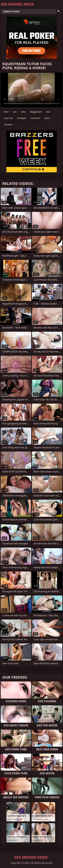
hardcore (35, 118)
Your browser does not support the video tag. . (32, 90)
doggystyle (36, 112)
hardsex (8, 124)
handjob (22, 118)
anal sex (8, 118)
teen (7, 112)
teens (47, 118)
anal (48, 112)
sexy (23, 112)
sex (15, 112)
